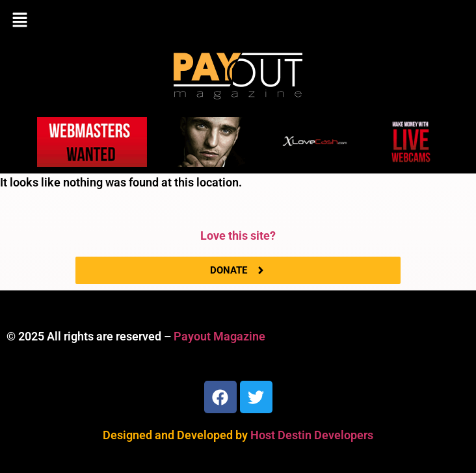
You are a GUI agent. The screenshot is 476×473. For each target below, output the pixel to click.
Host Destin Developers (312, 435)
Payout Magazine (219, 336)
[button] (238, 21)
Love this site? (238, 236)
